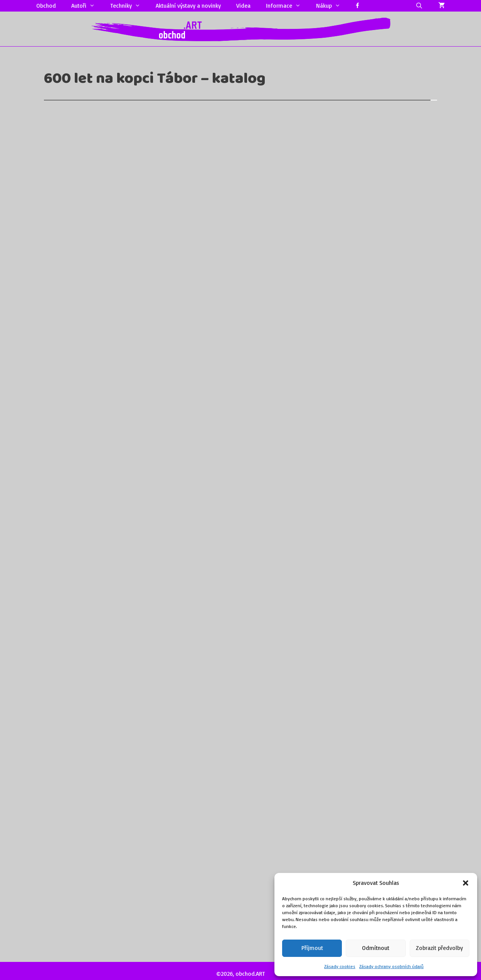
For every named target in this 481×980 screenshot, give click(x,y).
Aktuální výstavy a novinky (188, 6)
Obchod (46, 6)
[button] (466, 883)
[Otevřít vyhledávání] (419, 6)
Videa (243, 6)
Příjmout (312, 948)
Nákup (332, 6)
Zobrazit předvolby (439, 948)
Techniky (129, 6)
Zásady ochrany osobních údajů (391, 966)
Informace (287, 6)
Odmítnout (376, 948)
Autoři (87, 6)
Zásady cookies (340, 966)
